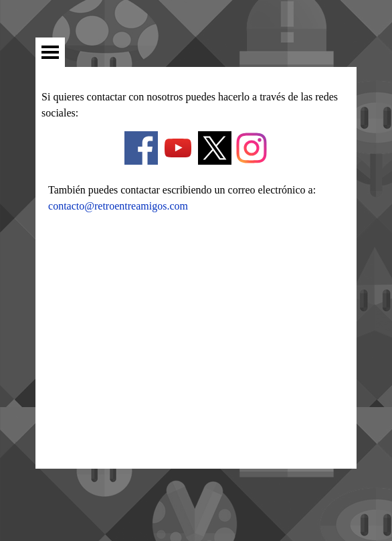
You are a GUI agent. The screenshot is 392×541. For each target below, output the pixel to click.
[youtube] (178, 148)
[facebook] (141, 148)
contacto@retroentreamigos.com (118, 206)
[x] (215, 148)
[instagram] (252, 148)
